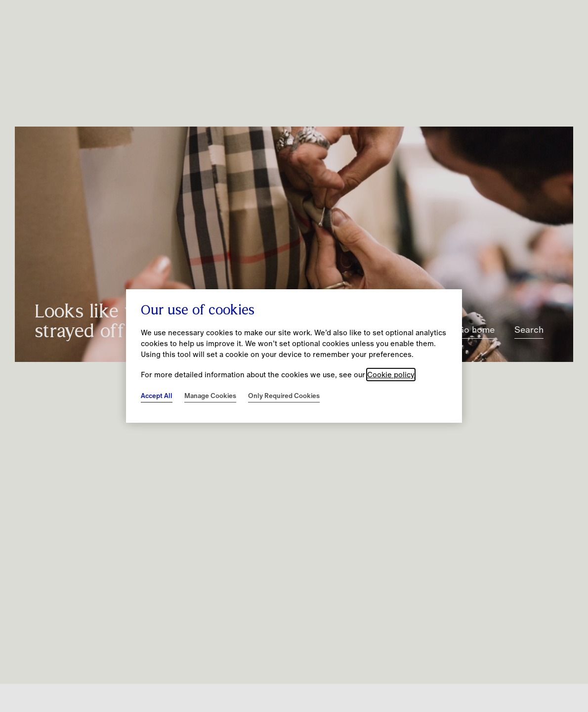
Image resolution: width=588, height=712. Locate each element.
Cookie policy (391, 375)
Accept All (157, 396)
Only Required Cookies (284, 396)
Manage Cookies (210, 396)
